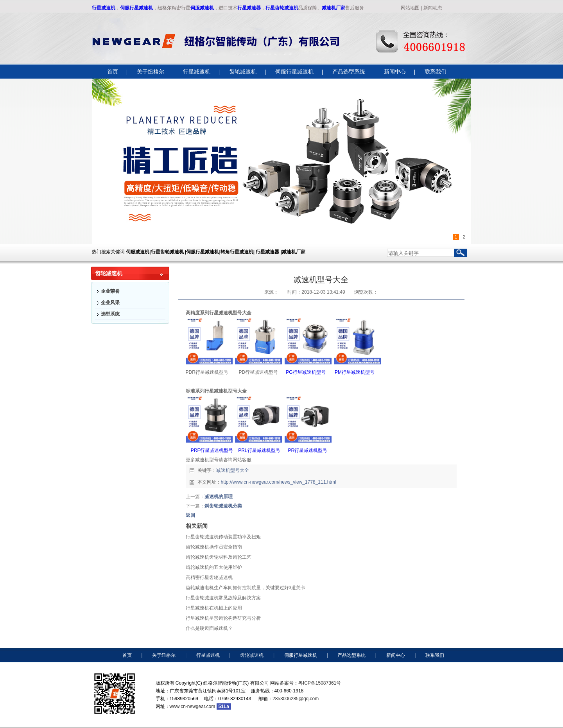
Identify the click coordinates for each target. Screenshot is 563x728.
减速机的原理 (219, 497)
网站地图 (410, 8)
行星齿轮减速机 (282, 8)
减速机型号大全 (233, 470)
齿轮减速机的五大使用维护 (214, 567)
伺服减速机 (202, 8)
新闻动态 (433, 8)
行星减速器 (249, 8)
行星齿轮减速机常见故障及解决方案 (223, 598)
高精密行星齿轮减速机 (209, 577)
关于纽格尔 (164, 655)
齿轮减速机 (252, 655)
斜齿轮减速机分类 (223, 506)
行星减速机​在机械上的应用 (214, 608)
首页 (127, 655)
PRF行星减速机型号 (212, 450)
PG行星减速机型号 (306, 372)
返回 (190, 515)
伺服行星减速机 (136, 8)
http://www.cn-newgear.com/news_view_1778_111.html (279, 482)
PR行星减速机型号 (307, 450)
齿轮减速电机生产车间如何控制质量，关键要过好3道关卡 (246, 588)
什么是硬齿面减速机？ (209, 628)
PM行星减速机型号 (355, 372)
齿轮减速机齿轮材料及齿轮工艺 (219, 557)
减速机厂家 (333, 8)
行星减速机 (104, 8)
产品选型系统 (351, 655)
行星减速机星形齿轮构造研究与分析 (223, 618)
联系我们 (435, 655)
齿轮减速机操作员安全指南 (214, 547)
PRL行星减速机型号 (259, 450)
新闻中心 (396, 655)
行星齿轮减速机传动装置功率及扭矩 (223, 537)
